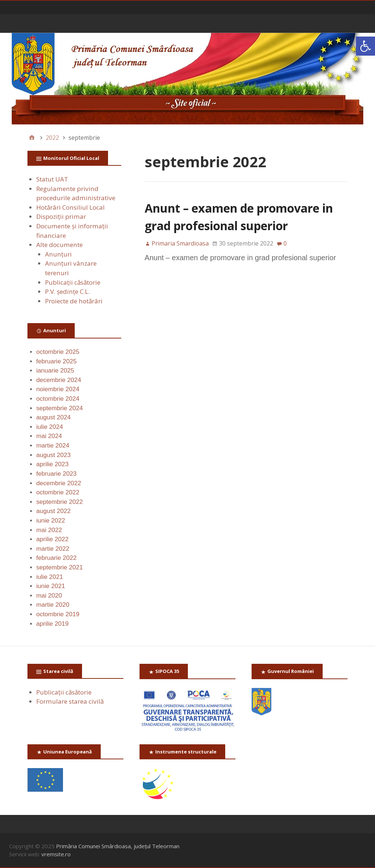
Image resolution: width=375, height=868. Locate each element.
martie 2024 (53, 446)
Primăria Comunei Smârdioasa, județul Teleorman (118, 846)
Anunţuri (58, 254)
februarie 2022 (56, 558)
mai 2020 (49, 596)
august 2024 (53, 417)
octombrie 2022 (58, 492)
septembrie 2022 (60, 502)
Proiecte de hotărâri (74, 301)
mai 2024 (49, 436)
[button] (365, 46)
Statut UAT (52, 179)
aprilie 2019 (52, 624)
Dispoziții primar (61, 216)
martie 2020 (53, 605)
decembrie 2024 (59, 380)
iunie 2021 (51, 586)
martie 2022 (53, 549)
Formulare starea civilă (70, 701)
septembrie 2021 (60, 567)
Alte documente (60, 245)
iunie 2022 (51, 521)
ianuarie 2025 (55, 371)
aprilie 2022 (52, 539)
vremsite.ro (56, 854)
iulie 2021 (50, 577)
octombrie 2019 (58, 614)
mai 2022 (49, 530)
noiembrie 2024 (58, 389)
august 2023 (53, 455)
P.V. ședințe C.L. (67, 291)
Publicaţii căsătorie (73, 282)
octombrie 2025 (58, 352)
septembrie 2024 (60, 408)
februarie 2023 (56, 474)
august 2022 (53, 511)
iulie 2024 (50, 427)
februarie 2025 (56, 361)
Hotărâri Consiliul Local (70, 207)
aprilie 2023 (52, 464)
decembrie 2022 (59, 483)
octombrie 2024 (58, 399)
